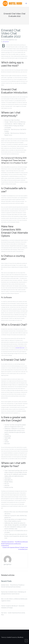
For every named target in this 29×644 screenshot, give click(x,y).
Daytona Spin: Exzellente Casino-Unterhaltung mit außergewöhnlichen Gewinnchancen (14, 593)
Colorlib (9, 637)
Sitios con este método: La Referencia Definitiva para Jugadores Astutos (14, 600)
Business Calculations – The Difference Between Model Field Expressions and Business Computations (14, 544)
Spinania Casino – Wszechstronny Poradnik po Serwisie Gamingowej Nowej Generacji (13, 586)
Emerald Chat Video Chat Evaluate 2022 (11, 33)
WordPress (20, 637)
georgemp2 (6, 42)
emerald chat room (20, 348)
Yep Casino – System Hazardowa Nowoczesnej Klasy (13, 614)
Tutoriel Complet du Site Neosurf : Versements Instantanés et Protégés (13, 607)
